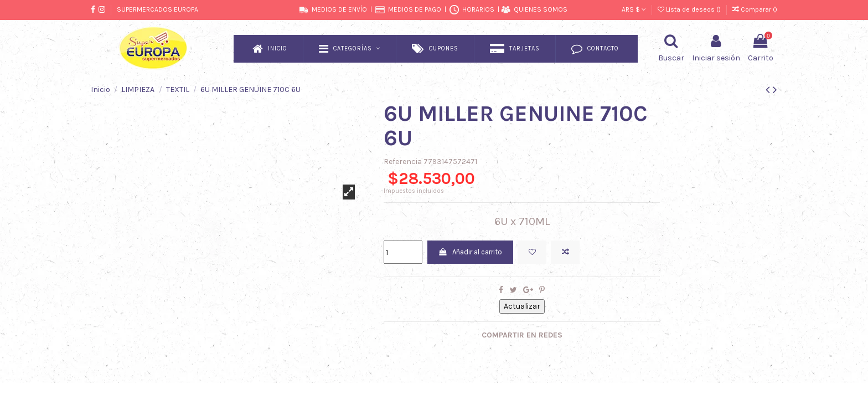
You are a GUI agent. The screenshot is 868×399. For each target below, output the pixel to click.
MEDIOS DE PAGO (415, 9)
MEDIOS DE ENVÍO (339, 9)
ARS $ (634, 9)
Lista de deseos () (690, 9)
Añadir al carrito (476, 253)
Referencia (403, 162)
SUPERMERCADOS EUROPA (157, 9)
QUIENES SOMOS (541, 9)
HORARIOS (478, 9)
